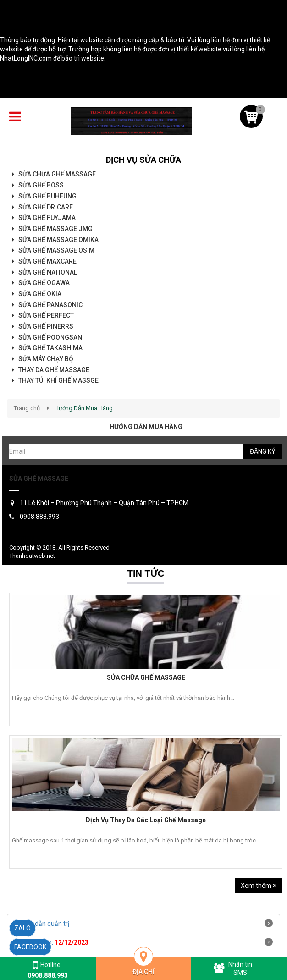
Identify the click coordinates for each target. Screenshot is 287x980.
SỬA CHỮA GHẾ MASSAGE (146, 677)
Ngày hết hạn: (51, 942)
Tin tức (146, 573)
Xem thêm (259, 886)
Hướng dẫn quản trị (42, 924)
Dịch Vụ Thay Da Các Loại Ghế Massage (146, 820)
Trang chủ (27, 408)
